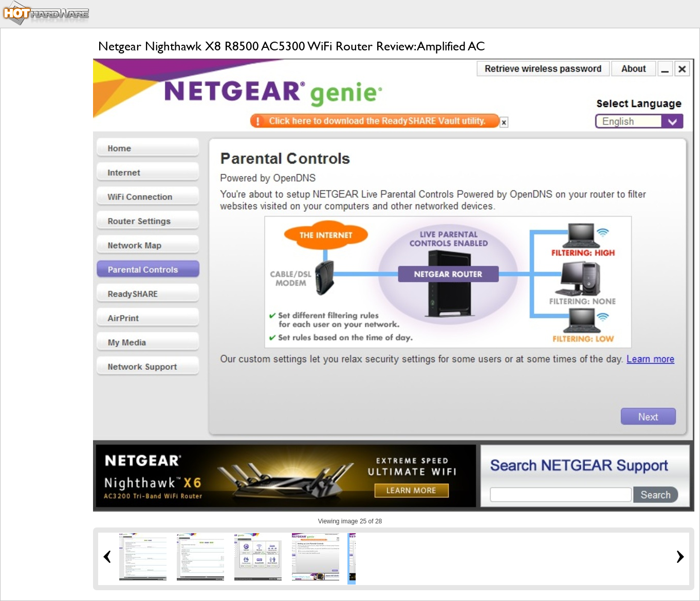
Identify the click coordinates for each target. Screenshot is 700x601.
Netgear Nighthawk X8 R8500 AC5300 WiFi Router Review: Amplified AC (292, 46)
